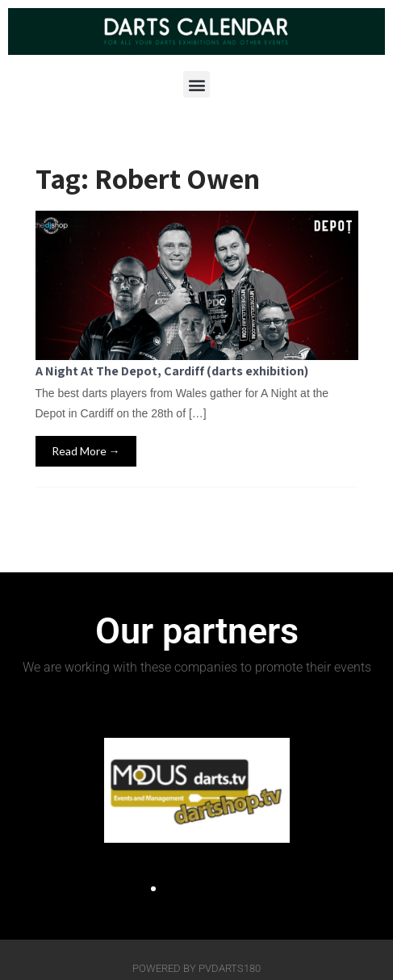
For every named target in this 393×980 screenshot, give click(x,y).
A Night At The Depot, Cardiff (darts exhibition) (172, 371)
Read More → (86, 451)
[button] (196, 84)
